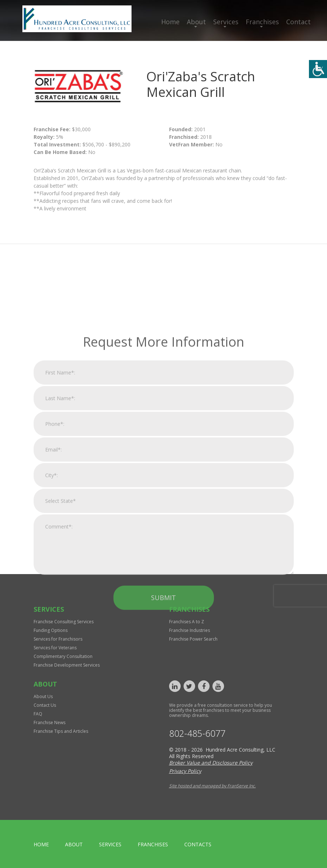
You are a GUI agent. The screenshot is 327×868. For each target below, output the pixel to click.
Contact (298, 22)
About (196, 22)
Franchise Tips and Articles (61, 731)
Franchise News (50, 722)
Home (170, 22)
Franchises (262, 22)
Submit (163, 677)
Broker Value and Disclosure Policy (211, 763)
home (41, 844)
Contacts (198, 844)
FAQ (38, 714)
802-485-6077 (197, 733)
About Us (43, 696)
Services (226, 22)
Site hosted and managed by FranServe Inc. (212, 786)
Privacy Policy (185, 771)
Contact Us (45, 705)
